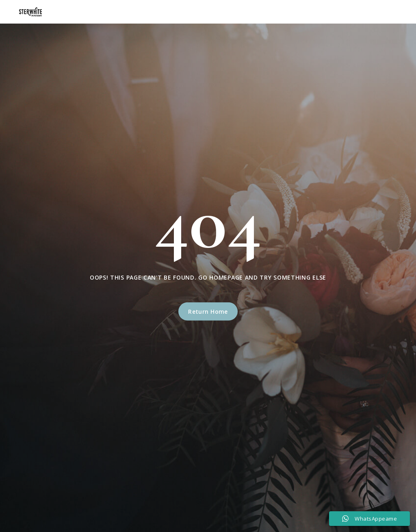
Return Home (208, 312)
